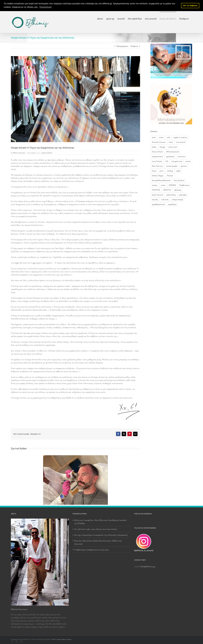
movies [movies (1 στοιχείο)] (188, 161)
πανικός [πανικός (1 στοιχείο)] (155, 199)
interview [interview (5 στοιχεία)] (181, 156)
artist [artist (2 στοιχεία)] (171, 142)
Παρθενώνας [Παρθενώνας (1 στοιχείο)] (184, 185)
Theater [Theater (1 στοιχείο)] (170, 176)
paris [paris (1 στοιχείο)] (162, 171)
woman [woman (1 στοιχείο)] (155, 185)
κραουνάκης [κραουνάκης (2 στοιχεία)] (171, 195)
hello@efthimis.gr (148, 566)
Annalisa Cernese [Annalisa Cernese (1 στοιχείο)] (159, 142)
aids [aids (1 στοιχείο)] (169, 137)
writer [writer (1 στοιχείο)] (163, 185)
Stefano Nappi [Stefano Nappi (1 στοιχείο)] (158, 176)
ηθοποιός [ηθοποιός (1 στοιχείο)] (178, 190)
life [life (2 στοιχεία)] (167, 161)
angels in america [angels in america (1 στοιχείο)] (180, 137)
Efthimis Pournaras (19, 153)
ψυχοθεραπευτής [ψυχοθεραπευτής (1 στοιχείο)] (158, 204)
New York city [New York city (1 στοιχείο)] (157, 166)
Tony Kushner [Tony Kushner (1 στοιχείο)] (179, 180)
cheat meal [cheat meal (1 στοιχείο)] (173, 147)
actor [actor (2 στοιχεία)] (154, 137)
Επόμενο (134, 46)
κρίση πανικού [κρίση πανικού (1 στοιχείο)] (157, 195)
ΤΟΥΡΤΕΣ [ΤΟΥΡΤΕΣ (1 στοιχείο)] (156, 190)
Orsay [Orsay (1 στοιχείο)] (154, 171)
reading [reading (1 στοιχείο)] (170, 171)
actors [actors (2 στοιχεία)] (161, 137)
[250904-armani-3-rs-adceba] (75, 99)
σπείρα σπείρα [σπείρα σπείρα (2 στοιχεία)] (177, 199)
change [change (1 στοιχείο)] (162, 147)
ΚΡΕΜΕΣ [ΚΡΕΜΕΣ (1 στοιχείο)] (172, 185)
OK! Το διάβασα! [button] (190, 6)
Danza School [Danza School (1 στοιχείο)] (157, 152)
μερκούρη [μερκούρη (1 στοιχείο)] (183, 195)
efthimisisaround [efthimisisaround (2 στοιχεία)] (173, 152)
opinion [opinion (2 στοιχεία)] (184, 166)
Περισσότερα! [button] (45, 7)
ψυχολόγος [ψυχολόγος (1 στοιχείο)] (172, 204)
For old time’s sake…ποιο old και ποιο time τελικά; (96, 529)
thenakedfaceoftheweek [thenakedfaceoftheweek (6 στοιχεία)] (161, 180)
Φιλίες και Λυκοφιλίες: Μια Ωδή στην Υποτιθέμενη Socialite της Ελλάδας (100, 522)
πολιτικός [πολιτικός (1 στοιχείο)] (165, 199)
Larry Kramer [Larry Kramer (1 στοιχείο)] (157, 161)
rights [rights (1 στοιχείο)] (178, 171)
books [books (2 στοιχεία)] (154, 147)
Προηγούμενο (122, 46)
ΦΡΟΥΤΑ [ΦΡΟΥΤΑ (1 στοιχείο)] (167, 190)
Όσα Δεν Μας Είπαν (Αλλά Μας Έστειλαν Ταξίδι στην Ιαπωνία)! (98, 542)
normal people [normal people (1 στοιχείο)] (172, 166)
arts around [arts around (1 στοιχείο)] (181, 142)
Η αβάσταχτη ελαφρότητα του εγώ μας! (91, 550)
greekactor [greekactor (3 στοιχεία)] (170, 156)
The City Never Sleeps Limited (61, 639)
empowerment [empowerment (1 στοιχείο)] (157, 156)
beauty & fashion (47, 153)
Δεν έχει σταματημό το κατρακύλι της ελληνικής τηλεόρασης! (101, 535)
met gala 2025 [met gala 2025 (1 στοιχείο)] (177, 161)
